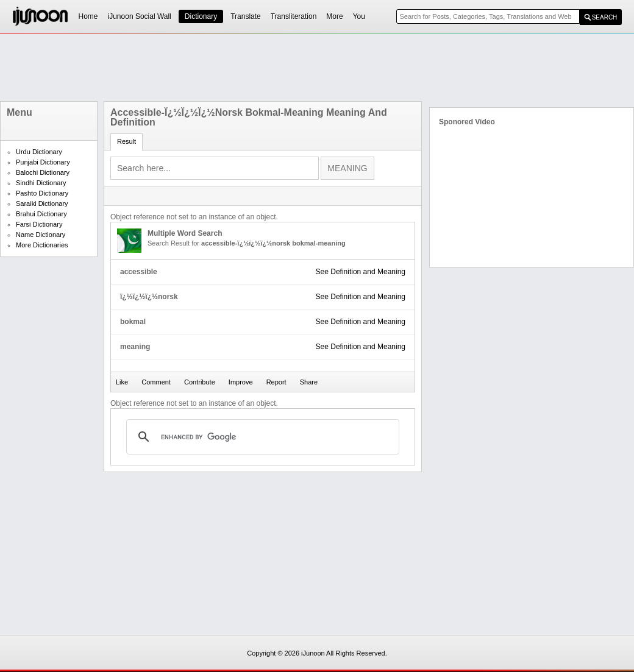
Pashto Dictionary (42, 193)
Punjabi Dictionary (43, 162)
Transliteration (294, 16)
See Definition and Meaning (361, 272)
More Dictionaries (42, 245)
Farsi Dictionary (39, 224)
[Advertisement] (317, 68)
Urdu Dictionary (39, 152)
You (359, 16)
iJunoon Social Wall (140, 16)
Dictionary (201, 16)
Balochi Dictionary (43, 172)
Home (88, 16)
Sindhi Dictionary (41, 183)
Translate (246, 16)
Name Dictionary (41, 235)
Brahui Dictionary (41, 214)
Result (126, 141)
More (334, 16)
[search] (261, 437)
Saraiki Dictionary (42, 203)
